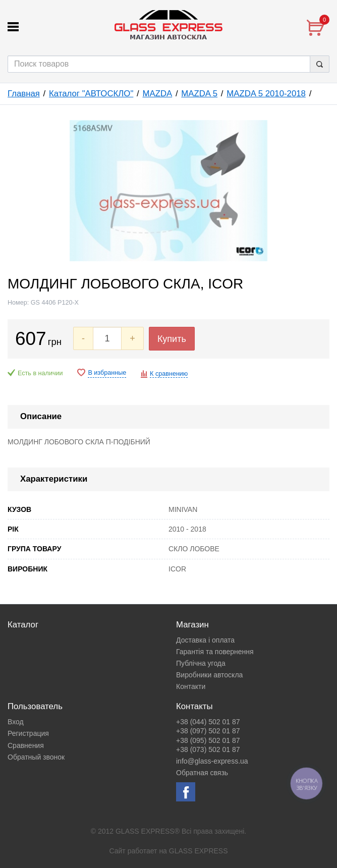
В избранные (107, 373)
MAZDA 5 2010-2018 (266, 94)
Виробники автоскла (209, 675)
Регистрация (28, 733)
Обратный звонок (36, 757)
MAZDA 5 (199, 94)
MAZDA (157, 94)
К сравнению (169, 374)
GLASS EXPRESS (199, 851)
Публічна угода (201, 663)
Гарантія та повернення (215, 652)
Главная (24, 94)
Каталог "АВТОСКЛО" (91, 94)
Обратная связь (202, 773)
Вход (16, 722)
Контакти (191, 686)
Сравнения (26, 745)
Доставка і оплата (205, 640)
